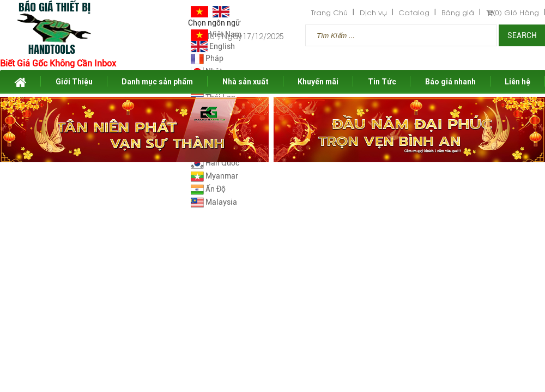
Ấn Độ (208, 189)
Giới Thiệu (74, 82)
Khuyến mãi (318, 82)
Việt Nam (216, 34)
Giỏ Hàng (513, 12)
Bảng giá (458, 12)
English (213, 46)
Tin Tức (382, 82)
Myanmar (214, 176)
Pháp (207, 58)
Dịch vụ (373, 12)
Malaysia (214, 202)
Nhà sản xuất (246, 82)
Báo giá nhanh (450, 82)
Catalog (414, 12)
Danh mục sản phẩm (157, 82)
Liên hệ (517, 82)
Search (522, 35)
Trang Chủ (329, 12)
